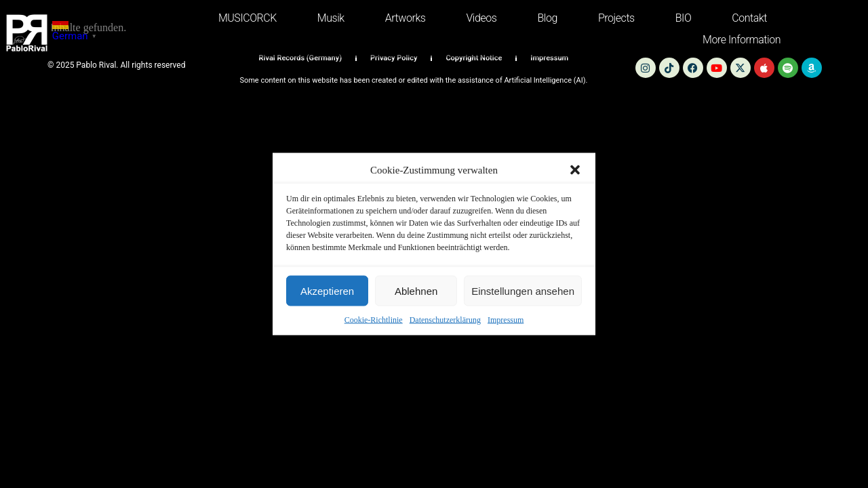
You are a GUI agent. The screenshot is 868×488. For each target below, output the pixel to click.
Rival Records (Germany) (300, 58)
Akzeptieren (327, 290)
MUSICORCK (248, 18)
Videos (481, 18)
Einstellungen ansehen (523, 290)
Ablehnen (416, 290)
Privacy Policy (394, 58)
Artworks (406, 18)
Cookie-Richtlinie (374, 320)
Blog (547, 18)
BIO (684, 18)
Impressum (506, 320)
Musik (331, 18)
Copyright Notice (474, 58)
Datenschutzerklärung (445, 320)
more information (742, 40)
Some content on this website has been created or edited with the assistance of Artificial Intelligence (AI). (413, 80)
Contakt (749, 18)
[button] (575, 170)
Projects (616, 18)
